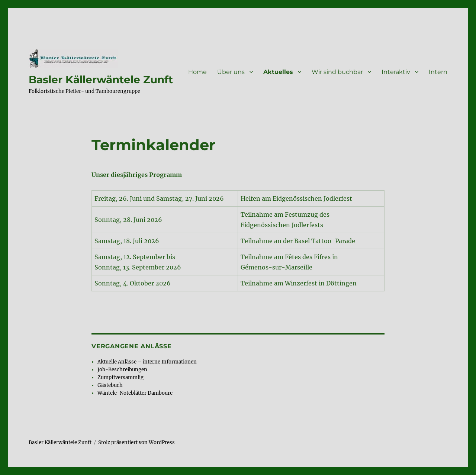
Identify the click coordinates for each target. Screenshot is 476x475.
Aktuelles (278, 72)
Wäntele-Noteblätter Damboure (135, 393)
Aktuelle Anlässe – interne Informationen (147, 362)
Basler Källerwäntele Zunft (101, 80)
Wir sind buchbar (337, 72)
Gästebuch (110, 385)
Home (197, 72)
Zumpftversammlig (120, 377)
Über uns (231, 72)
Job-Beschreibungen (122, 370)
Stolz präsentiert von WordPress (136, 442)
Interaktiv (396, 72)
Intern (438, 72)
